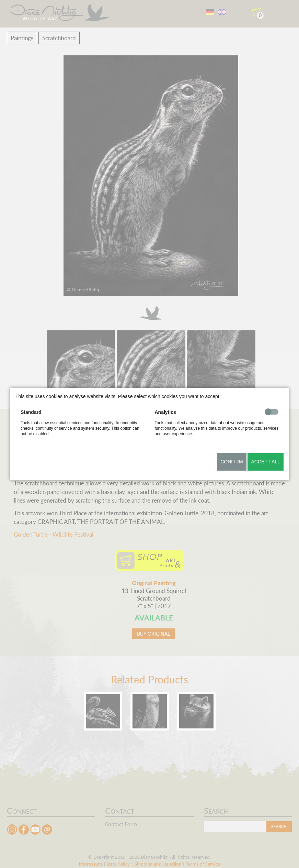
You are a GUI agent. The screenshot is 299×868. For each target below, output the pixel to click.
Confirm (232, 462)
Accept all (266, 462)
